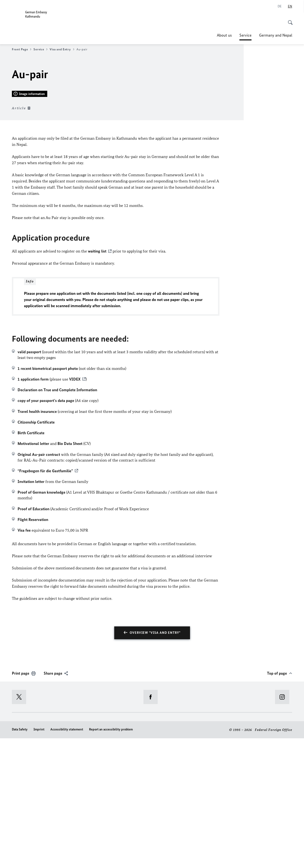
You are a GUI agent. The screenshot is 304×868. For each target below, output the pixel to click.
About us (224, 35)
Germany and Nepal (276, 35)
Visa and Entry (62, 49)
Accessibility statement (67, 859)
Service (245, 35)
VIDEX (75, 509)
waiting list (97, 381)
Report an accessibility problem (111, 859)
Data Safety (20, 859)
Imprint (39, 859)
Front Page (22, 49)
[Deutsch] (280, 6)
